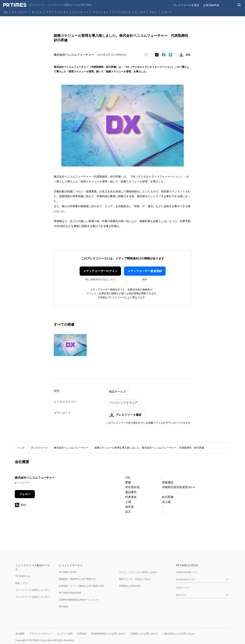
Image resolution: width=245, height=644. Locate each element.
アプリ (50, 12)
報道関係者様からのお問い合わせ (108, 634)
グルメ (153, 12)
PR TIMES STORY (68, 572)
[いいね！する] (146, 55)
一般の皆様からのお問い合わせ (178, 634)
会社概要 (20, 634)
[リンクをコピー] (188, 55)
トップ (21, 448)
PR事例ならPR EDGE (130, 586)
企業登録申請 (211, 5)
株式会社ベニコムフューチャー (71, 448)
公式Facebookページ (187, 572)
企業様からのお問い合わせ (144, 634)
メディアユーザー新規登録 (145, 271)
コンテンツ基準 (65, 634)
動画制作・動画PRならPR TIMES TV (77, 579)
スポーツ (167, 12)
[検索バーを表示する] (239, 5)
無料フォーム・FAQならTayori (135, 579)
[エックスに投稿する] (157, 55)
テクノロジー (20, 12)
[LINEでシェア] (171, 55)
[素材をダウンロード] (181, 55)
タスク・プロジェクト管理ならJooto (138, 572)
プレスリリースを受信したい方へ (33, 590)
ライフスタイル (122, 12)
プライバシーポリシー (41, 634)
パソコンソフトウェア (123, 403)
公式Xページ (182, 588)
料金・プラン (22, 583)
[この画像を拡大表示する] (70, 345)
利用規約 (82, 634)
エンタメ (63, 12)
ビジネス (140, 12)
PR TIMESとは (23, 576)
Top (5, 12)
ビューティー (80, 12)
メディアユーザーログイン (100, 271)
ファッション (100, 12)
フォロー (25, 494)
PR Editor (64, 607)
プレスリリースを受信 (186, 5)
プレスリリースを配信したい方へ (33, 597)
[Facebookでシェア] (164, 55)
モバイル (37, 12)
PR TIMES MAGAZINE (70, 593)
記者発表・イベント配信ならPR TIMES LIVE (81, 586)
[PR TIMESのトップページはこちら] (47, 5)
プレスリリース (39, 448)
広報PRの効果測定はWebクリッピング (79, 600)
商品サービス (117, 392)
